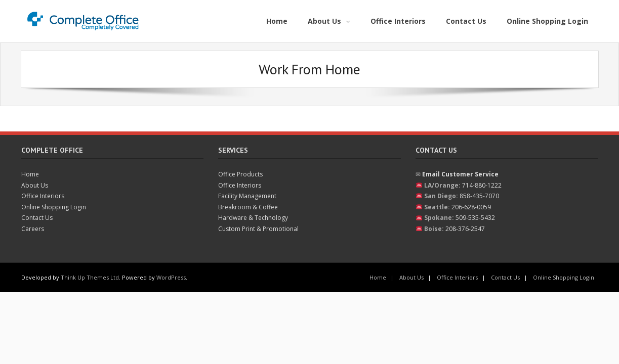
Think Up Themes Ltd (90, 277)
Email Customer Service (460, 174)
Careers (33, 229)
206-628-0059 (471, 207)
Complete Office (52, 150)
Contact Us (37, 218)
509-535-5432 (475, 218)
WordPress (171, 277)
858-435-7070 (479, 196)
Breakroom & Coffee (248, 207)
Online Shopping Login (54, 207)
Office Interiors (43, 196)
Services (233, 150)
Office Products (240, 174)
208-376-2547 (465, 229)
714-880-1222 (482, 185)
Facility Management (247, 196)
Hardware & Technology (253, 218)
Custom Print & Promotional (258, 229)
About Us (35, 185)
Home (30, 174)
